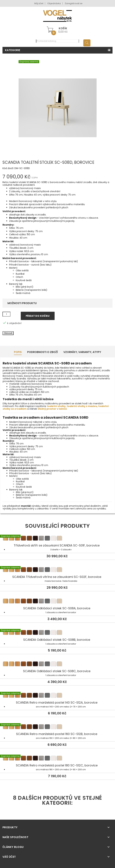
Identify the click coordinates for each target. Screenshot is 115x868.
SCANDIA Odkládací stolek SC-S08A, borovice (57, 601)
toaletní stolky (56, 406)
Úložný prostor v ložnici (52, 409)
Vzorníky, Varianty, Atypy (82, 352)
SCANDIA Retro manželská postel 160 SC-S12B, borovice (57, 727)
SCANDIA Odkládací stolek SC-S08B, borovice (57, 633)
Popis (18, 352)
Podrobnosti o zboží (43, 352)
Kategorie (13, 50)
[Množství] (6, 314)
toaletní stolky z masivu (82, 406)
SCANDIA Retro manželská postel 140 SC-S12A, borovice (57, 696)
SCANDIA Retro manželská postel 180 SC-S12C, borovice (57, 759)
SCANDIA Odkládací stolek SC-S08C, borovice (57, 664)
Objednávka (54, 3)
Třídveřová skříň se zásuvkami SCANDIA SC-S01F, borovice (57, 539)
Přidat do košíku (38, 316)
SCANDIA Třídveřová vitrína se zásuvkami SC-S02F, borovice (57, 570)
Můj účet (39, 3)
